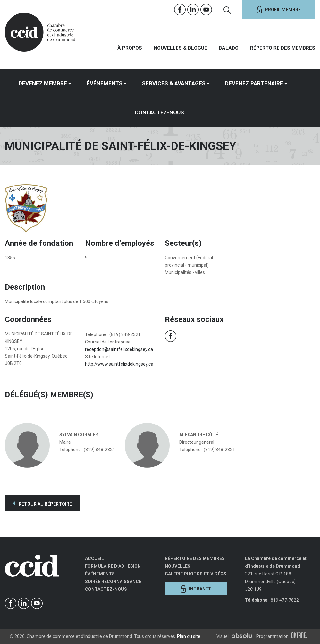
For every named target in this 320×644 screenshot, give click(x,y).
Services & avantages (174, 83)
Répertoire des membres (283, 48)
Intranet (196, 589)
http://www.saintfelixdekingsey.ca (119, 364)
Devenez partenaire (254, 83)
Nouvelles (178, 566)
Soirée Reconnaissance (113, 582)
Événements (105, 83)
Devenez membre (43, 83)
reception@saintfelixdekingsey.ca (119, 349)
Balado (229, 48)
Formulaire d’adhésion (113, 566)
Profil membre (279, 10)
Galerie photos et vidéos (196, 574)
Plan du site (189, 636)
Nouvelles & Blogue (180, 48)
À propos (130, 48)
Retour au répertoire (42, 503)
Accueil (94, 558)
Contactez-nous (159, 112)
